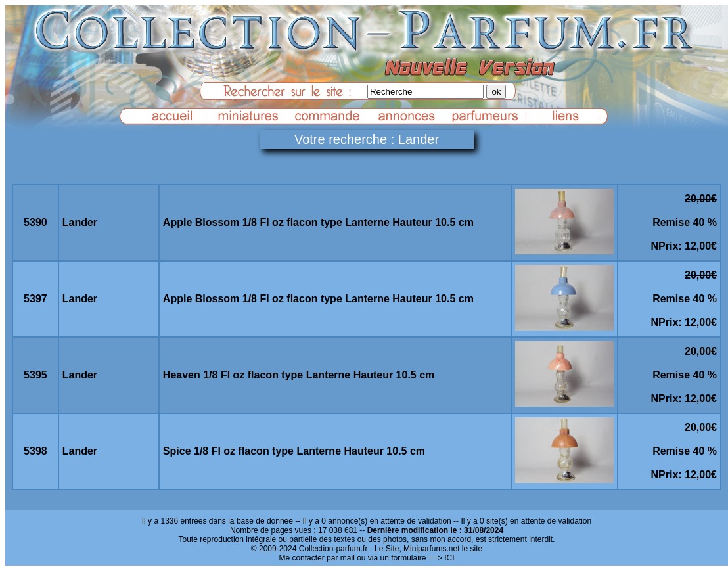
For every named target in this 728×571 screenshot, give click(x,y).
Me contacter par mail (316, 558)
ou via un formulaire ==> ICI (405, 558)
